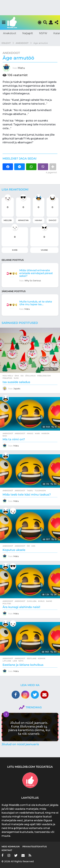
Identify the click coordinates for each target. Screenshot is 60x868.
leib (15, 661)
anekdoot (20, 433)
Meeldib (8, 220)
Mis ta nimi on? (14, 439)
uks (33, 546)
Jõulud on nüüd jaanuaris (20, 744)
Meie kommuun (11, 846)
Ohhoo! (52, 220)
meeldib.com (44, 376)
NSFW (43, 33)
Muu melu (8, 376)
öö (28, 546)
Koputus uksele (14, 550)
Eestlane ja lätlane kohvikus (23, 665)
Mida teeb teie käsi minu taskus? (27, 495)
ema (17, 376)
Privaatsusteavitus (35, 846)
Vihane (44, 250)
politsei (7, 604)
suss (16, 378)
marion (45, 433)
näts (21, 661)
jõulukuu (30, 376)
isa (22, 376)
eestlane (32, 658)
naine (49, 601)
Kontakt (7, 850)
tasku (30, 491)
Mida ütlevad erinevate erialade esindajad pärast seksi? (36, 273)
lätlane (7, 661)
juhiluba (32, 601)
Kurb (15, 250)
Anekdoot (10, 33)
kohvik (42, 658)
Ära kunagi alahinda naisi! (21, 607)
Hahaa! (38, 220)
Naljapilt (28, 33)
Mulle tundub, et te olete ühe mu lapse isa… (36, 303)
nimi (5, 436)
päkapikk (7, 378)
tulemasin (40, 491)
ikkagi (30, 433)
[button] (4, 22)
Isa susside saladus (16, 382)
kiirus (41, 601)
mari (37, 433)
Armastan (23, 220)
